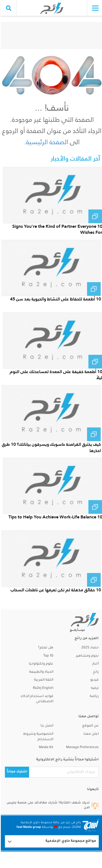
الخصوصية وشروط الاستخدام (37, 737)
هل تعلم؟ (45, 648)
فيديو (94, 680)
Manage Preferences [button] (82, 748)
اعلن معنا (90, 734)
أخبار (95, 664)
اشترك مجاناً (16, 772)
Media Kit (45, 748)
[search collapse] (8, 8)
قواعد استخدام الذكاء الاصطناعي (36, 699)
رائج (95, 672)
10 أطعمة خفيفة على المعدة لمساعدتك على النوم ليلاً (55, 375)
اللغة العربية (43, 680)
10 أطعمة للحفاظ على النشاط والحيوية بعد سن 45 (55, 299)
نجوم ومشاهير (86, 656)
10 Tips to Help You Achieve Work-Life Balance (55, 517)
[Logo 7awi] (90, 825)
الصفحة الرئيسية (46, 142)
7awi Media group (28, 827)
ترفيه (94, 688)
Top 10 (47, 656)
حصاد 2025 (89, 648)
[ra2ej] (77, 622)
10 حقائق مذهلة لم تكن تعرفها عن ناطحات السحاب (55, 590)
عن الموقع (90, 726)
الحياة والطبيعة (40, 672)
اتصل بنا (46, 726)
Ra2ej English (42, 688)
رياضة (93, 696)
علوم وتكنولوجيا (40, 664)
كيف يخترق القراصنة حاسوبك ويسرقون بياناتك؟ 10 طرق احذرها (51, 447)
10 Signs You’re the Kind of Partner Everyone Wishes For (56, 229)
